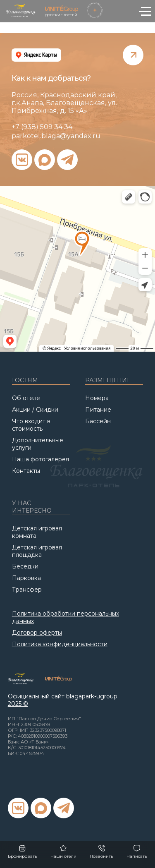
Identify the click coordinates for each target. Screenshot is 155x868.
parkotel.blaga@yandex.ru (56, 136)
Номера (97, 398)
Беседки (25, 566)
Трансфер (27, 590)
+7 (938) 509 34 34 (42, 127)
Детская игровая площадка (37, 551)
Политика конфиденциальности (60, 644)
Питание (98, 410)
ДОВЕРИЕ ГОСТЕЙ (62, 11)
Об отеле (26, 398)
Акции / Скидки (35, 410)
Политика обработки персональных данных (66, 617)
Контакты (26, 471)
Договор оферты (37, 633)
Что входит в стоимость (31, 425)
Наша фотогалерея (41, 459)
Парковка (26, 578)
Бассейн (98, 421)
